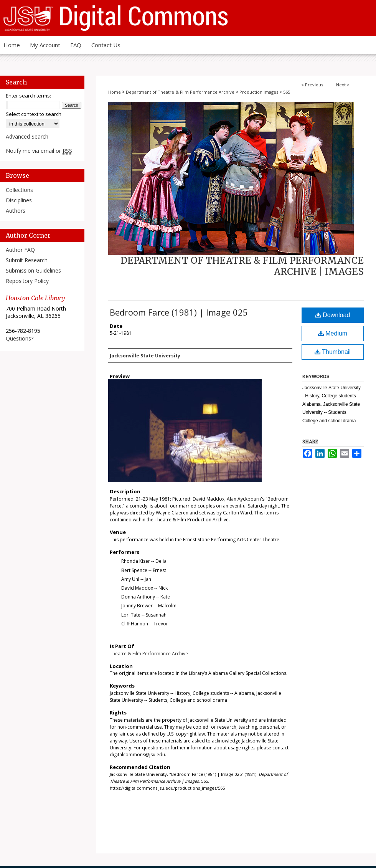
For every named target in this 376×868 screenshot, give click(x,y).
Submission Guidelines (33, 270)
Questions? (20, 338)
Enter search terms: (28, 96)
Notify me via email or (39, 151)
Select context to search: (34, 114)
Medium (333, 333)
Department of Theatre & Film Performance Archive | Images (242, 266)
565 (287, 92)
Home (115, 92)
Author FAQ (20, 250)
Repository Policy (27, 281)
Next (341, 85)
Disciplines (19, 200)
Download (333, 315)
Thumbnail (333, 352)
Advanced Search (27, 136)
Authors (16, 211)
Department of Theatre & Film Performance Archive (180, 92)
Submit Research (27, 260)
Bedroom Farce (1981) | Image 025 (179, 312)
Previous (314, 85)
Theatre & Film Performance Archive (149, 654)
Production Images (259, 92)
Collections (19, 190)
